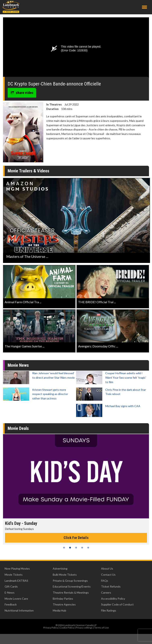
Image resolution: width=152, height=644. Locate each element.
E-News (10, 592)
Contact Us (108, 575)
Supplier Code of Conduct (117, 604)
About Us (107, 568)
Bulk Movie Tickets (65, 575)
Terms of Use (101, 628)
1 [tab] (64, 548)
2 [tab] (70, 548)
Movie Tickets (14, 575)
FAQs (105, 581)
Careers (106, 592)
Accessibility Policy (113, 599)
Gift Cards (11, 586)
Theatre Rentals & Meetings (71, 592)
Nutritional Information (19, 610)
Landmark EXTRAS (16, 581)
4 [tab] (82, 548)
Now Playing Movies (17, 568)
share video (22, 93)
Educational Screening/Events (72, 586)
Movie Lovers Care (16, 599)
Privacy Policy (51, 628)
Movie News (18, 365)
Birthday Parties (63, 599)
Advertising (60, 568)
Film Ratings (109, 610)
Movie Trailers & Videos (28, 171)
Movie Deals (18, 428)
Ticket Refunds (111, 586)
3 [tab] (76, 548)
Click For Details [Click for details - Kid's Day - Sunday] (76, 538)
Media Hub (59, 610)
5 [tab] (88, 548)
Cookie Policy (67, 628)
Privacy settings (84, 628)
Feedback (11, 604)
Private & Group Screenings (70, 581)
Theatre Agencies (64, 604)
